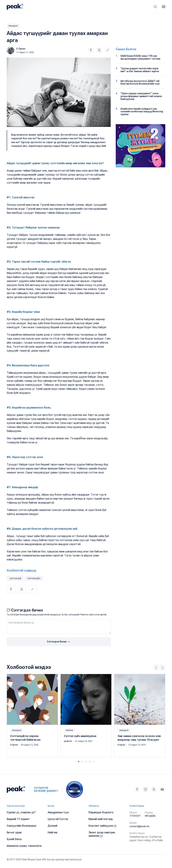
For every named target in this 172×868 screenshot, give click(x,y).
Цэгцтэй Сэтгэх (58, 819)
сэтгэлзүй (15, 578)
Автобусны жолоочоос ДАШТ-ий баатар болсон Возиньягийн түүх (140, 82)
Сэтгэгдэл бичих (59, 642)
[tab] (79, 762)
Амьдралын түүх (58, 812)
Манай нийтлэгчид (101, 819)
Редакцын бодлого (101, 812)
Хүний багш (14, 839)
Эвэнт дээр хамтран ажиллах (102, 834)
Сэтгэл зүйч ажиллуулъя (80, 736)
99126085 (150, 816)
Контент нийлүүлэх (102, 826)
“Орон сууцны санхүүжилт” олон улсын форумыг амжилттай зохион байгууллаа (141, 96)
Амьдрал (13, 26)
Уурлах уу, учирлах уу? (21, 812)
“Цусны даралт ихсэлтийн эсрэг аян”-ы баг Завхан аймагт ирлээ (140, 70)
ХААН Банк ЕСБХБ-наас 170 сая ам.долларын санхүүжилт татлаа (140, 57)
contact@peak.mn (139, 826)
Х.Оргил (21, 49)
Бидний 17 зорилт (18, 819)
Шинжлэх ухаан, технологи (24, 846)
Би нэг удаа (14, 832)
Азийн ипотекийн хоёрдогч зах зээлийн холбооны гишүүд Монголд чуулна (142, 112)
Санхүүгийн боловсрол (21, 826)
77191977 (135, 816)
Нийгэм (69, 730)
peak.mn (68, 741)
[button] (155, 7)
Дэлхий (52, 826)
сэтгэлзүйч (34, 578)
